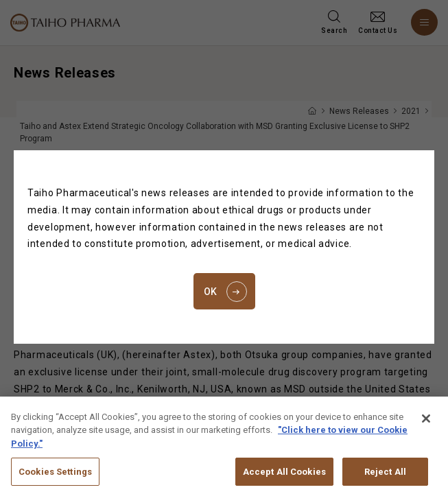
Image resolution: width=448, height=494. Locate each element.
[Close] (426, 427)
